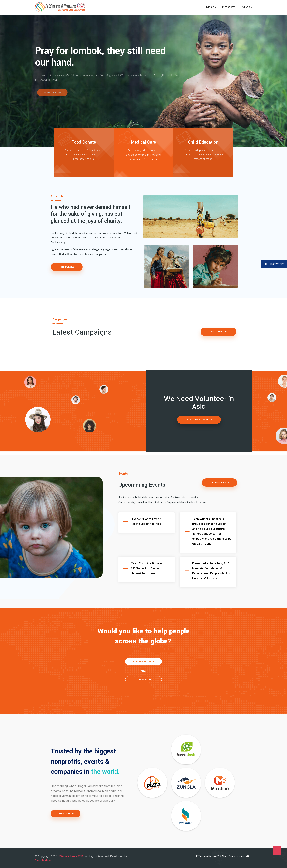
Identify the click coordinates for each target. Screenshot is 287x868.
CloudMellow (43, 860)
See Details (67, 267)
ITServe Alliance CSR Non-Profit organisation (224, 856)
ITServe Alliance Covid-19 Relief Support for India (147, 521)
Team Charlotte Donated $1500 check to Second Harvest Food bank (147, 568)
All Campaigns (219, 332)
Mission (211, 7)
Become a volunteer (199, 419)
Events (247, 7)
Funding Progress (144, 661)
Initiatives (229, 7)
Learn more (144, 679)
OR (144, 671)
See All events (220, 482)
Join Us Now (66, 814)
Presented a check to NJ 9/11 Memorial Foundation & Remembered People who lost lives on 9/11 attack (212, 571)
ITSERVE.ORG (273, 264)
